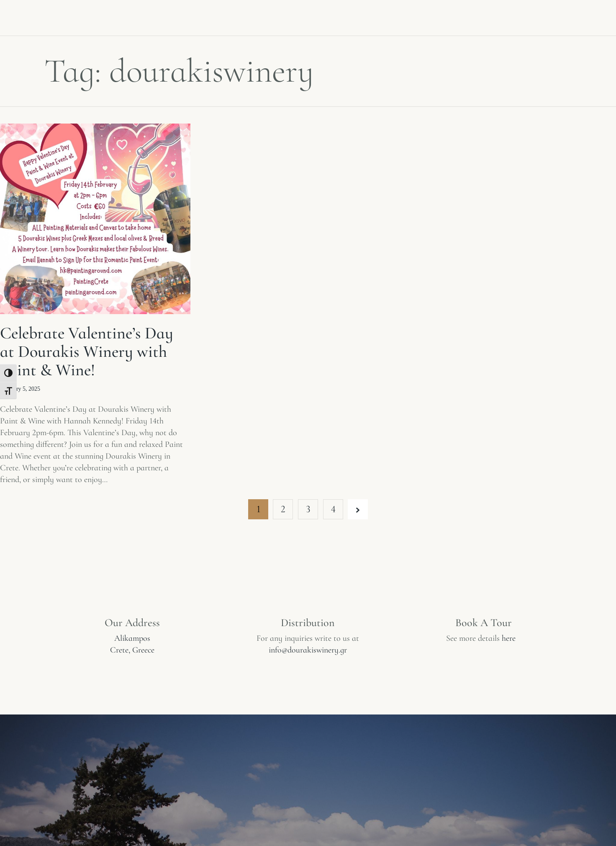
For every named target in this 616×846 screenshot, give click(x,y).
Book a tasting (404, 16)
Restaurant (480, 16)
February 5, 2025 (20, 389)
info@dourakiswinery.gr (308, 650)
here (509, 638)
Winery (105, 16)
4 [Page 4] (333, 509)
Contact (545, 16)
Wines (155, 16)
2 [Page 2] (283, 509)
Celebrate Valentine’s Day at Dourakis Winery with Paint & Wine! (87, 351)
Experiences (217, 16)
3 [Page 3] (308, 509)
